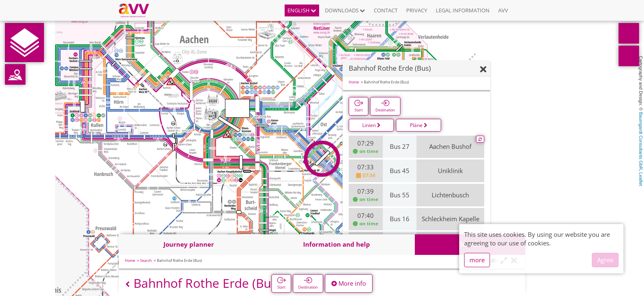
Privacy (417, 10)
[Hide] (483, 70)
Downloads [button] (345, 10)
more (477, 260)
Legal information (463, 10)
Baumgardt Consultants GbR (641, 141)
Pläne (419, 125)
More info (349, 283)
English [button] (302, 10)
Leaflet (641, 179)
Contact (386, 10)
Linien (371, 125)
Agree (605, 260)
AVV (503, 10)
